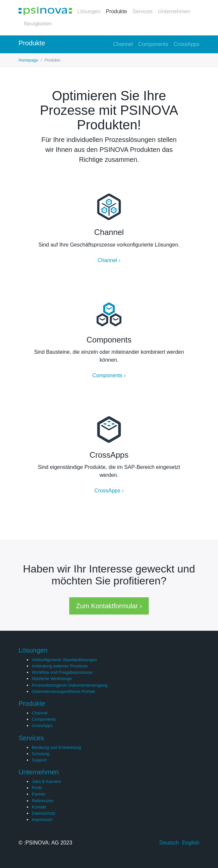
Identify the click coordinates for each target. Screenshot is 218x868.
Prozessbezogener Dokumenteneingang (70, 685)
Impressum (42, 820)
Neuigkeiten (38, 24)
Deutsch (169, 843)
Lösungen (89, 11)
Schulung (41, 754)
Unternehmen (174, 11)
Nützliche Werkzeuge (52, 679)
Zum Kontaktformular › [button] (109, 606)
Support (39, 760)
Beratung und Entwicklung (56, 747)
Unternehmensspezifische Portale (63, 691)
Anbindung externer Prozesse (60, 666)
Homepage (28, 60)
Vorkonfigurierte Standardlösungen (64, 660)
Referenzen (43, 801)
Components (153, 44)
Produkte (116, 11)
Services (142, 11)
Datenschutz (44, 813)
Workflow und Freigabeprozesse (62, 672)
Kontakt (39, 807)
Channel (123, 44)
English (191, 843)
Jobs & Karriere (46, 781)
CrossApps (187, 44)
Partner (39, 794)
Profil (37, 788)
